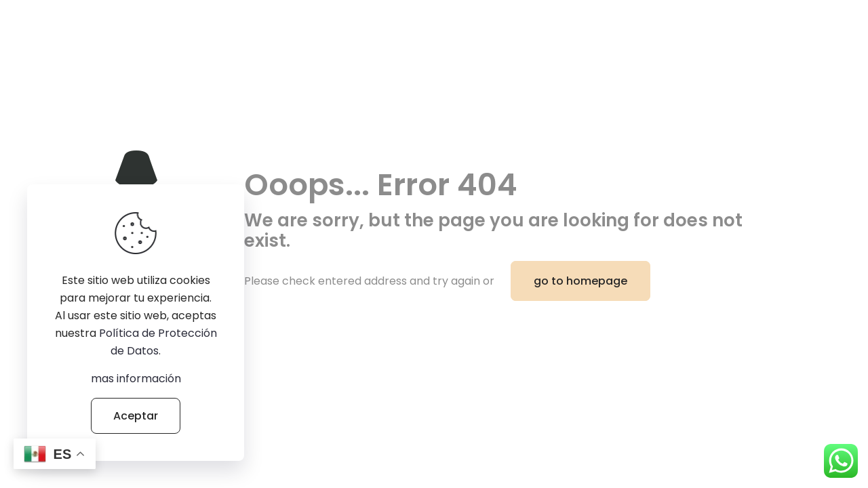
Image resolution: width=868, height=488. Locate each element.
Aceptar (136, 416)
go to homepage (580, 281)
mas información (136, 379)
